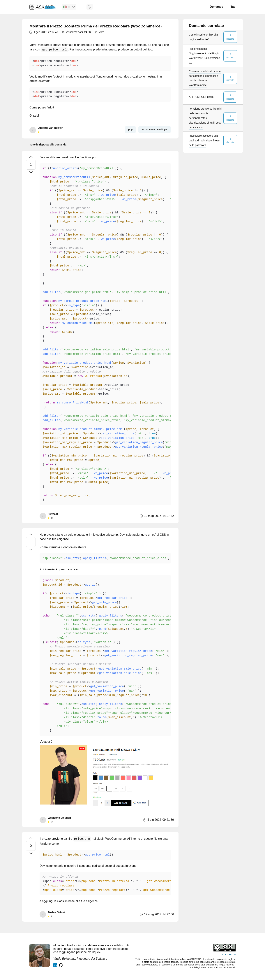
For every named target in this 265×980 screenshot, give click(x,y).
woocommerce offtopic (155, 129)
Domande (217, 7)
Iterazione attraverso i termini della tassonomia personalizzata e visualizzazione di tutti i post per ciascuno (205, 118)
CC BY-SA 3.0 (228, 954)
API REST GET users (201, 97)
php (130, 129)
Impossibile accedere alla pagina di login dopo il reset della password (204, 140)
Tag (233, 7)
